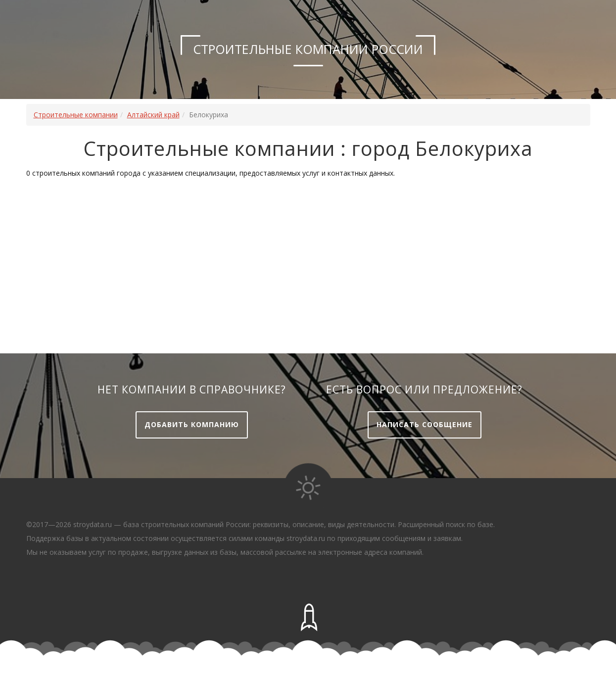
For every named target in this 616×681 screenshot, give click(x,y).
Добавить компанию (192, 424)
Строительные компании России (308, 49)
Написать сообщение (425, 424)
